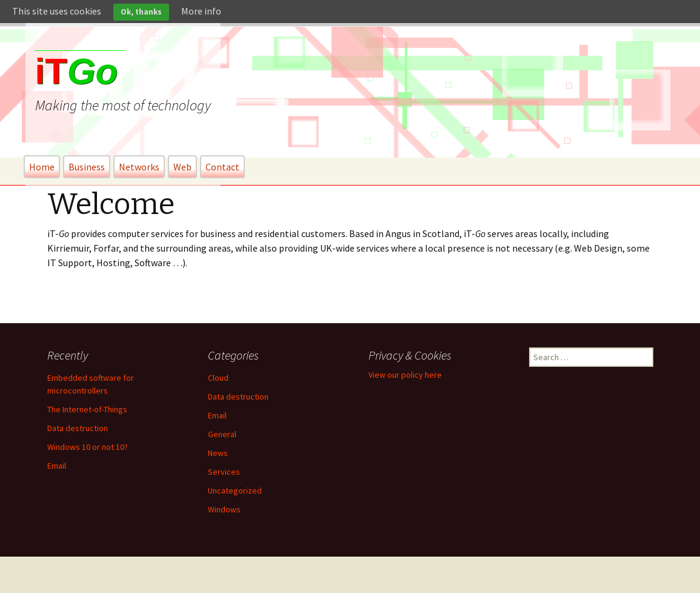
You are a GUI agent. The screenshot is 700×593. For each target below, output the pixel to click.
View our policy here (405, 375)
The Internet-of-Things (87, 409)
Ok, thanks (141, 12)
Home (42, 167)
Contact (222, 167)
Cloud (218, 378)
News (218, 453)
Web (182, 167)
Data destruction (78, 428)
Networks (139, 167)
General (222, 434)
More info (201, 11)
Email (57, 466)
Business (87, 167)
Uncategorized (235, 491)
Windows (224, 509)
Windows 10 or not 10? (88, 447)
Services (224, 472)
